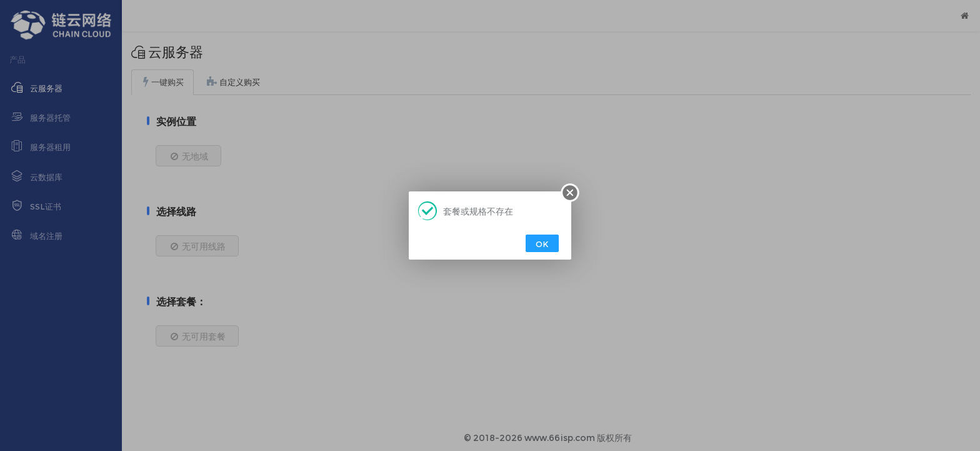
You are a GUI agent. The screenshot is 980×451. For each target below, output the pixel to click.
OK (542, 244)
